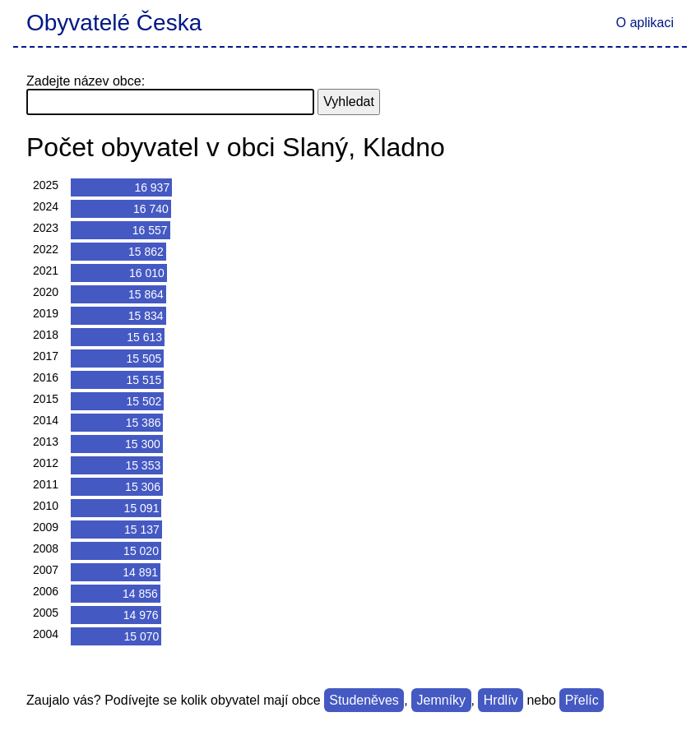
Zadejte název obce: (86, 81)
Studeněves (364, 700)
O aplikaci (645, 23)
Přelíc (582, 700)
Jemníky (442, 700)
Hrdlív (501, 700)
